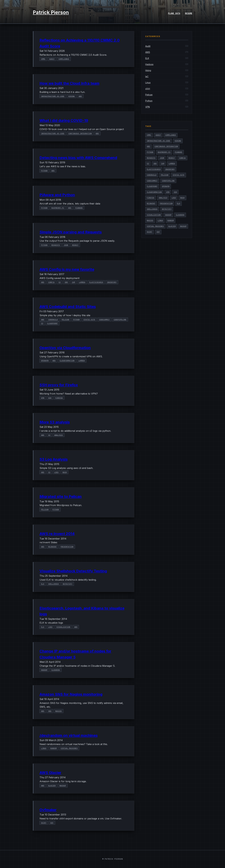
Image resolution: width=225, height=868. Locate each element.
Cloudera (56, 670)
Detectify (67, 584)
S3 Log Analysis (54, 459)
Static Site (89, 319)
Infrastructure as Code (53, 96)
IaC (147, 76)
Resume (189, 13)
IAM (73, 282)
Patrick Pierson (51, 12)
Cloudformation (67, 361)
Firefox (59, 398)
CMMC (43, 59)
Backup (63, 785)
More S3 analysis (55, 422)
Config (51, 282)
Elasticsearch (96, 282)
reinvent (52, 547)
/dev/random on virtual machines (69, 735)
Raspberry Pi (58, 208)
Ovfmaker (48, 810)
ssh (50, 398)
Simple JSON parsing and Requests (71, 232)
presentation (67, 547)
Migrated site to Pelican (61, 496)
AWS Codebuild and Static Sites (68, 307)
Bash (65, 472)
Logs (56, 472)
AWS (80, 96)
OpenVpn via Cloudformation (65, 348)
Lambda (82, 282)
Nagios (58, 711)
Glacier (52, 785)
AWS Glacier (50, 773)
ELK (43, 584)
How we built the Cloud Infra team (69, 83)
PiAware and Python (57, 195)
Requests (56, 245)
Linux (44, 748)
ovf (52, 823)
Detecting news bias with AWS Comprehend (78, 158)
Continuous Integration (80, 133)
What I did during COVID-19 (64, 120)
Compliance (64, 59)
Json (66, 245)
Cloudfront (52, 323)
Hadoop (44, 670)
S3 (60, 282)
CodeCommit (104, 319)
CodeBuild (53, 319)
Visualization (63, 627)
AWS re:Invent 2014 (57, 534)
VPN (43, 398)
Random (53, 748)
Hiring (72, 96)
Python (44, 171)
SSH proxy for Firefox (59, 385)
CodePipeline (120, 319)
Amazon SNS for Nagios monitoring (71, 694)
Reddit (75, 245)
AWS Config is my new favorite (67, 269)
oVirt (44, 823)
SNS (66, 282)
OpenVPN (45, 361)
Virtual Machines (69, 748)
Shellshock (53, 584)
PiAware (79, 208)
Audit (52, 59)
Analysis (58, 435)
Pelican (65, 319)
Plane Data (174, 13)
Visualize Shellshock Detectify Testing (73, 571)
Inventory (112, 282)
